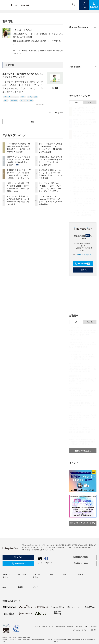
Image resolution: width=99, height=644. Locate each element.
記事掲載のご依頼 (81, 557)
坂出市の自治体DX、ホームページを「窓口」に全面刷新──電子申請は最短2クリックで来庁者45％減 (83, 345)
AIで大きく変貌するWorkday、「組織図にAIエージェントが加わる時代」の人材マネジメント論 (83, 417)
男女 (6, 101)
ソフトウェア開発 (27, 101)
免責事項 (70, 627)
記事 (76, 322)
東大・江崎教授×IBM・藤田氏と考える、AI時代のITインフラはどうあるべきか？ (83, 405)
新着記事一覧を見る (83, 451)
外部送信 (93, 630)
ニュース (90, 322)
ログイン (83, 270)
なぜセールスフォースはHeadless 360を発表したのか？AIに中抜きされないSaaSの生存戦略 (85, 213)
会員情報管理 (60, 627)
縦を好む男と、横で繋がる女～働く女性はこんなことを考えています (23, 75)
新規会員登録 (82, 264)
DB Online (22, 574)
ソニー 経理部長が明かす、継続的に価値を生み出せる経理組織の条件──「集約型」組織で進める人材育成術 (83, 369)
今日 (76, 103)
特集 (4, 587)
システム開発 (33, 97)
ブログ (35, 587)
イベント (81, 574)
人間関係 (14, 101)
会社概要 (79, 627)
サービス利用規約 (90, 627)
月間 (90, 103)
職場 (23, 97)
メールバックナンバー (46, 563)
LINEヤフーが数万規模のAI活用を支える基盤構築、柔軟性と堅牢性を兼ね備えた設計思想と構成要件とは (82, 442)
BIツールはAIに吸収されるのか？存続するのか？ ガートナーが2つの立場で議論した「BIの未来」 (85, 157)
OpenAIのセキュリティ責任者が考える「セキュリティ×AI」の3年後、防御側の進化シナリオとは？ (85, 122)
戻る (33, 122)
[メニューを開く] (5, 5)
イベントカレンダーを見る (83, 523)
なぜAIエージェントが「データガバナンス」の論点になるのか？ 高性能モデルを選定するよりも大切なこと (82, 357)
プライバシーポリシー (80, 630)
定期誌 (20, 587)
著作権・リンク (48, 627)
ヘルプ (38, 627)
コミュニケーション (11, 97)
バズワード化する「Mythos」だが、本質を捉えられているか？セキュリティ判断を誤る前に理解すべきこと (82, 430)
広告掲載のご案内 (81, 563)
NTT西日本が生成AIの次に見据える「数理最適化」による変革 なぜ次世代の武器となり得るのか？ (83, 381)
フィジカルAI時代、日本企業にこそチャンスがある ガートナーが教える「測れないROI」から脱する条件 (82, 393)
